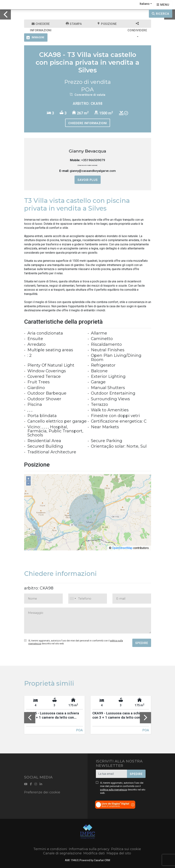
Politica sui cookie (126, 849)
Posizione (107, 24)
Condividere (137, 25)
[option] (87, 9)
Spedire (142, 643)
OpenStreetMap (122, 548)
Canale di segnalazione (62, 853)
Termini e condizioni (50, 849)
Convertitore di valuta (88, 95)
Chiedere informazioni (41, 25)
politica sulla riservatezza (114, 790)
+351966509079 (93, 160)
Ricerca (161, 14)
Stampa (74, 24)
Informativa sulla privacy (89, 849)
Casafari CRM (102, 860)
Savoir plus (88, 180)
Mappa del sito (119, 853)
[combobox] (88, 599)
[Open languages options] (163, 5)
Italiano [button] (145, 4)
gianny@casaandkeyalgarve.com (93, 171)
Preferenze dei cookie (42, 792)
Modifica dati (94, 853)
